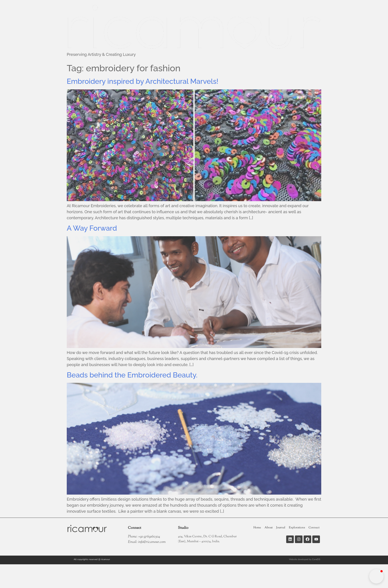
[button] (376, 576)
